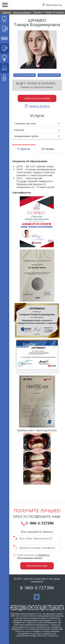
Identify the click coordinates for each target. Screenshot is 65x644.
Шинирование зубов (26, 136)
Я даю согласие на (33, 556)
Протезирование (25, 75)
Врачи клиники (22, 12)
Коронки (19, 130)
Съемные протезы (25, 123)
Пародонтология (49, 75)
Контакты (54, 5)
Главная (6, 12)
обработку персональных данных (33, 556)
